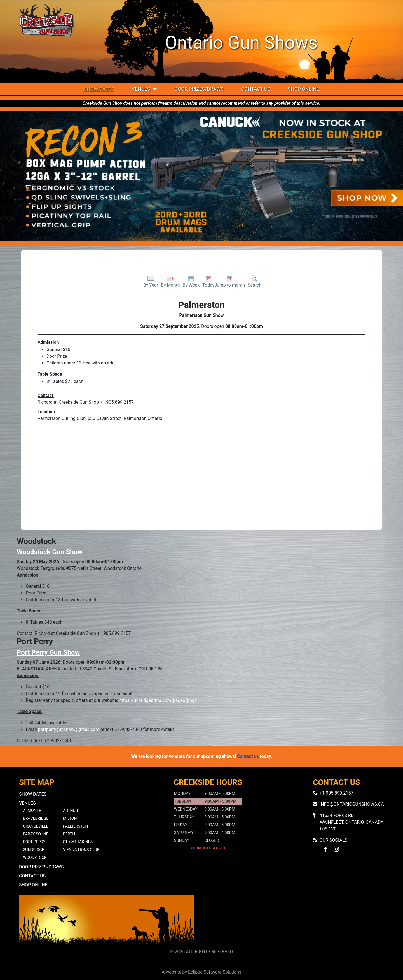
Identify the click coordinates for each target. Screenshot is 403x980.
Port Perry (34, 842)
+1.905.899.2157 (337, 793)
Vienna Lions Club (81, 850)
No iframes (296, 921)
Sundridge (34, 850)
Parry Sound (36, 834)
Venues (141, 89)
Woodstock (35, 858)
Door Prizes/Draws (199, 89)
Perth (69, 834)
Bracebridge (36, 818)
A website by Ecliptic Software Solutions (201, 972)
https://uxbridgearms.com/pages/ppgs (158, 700)
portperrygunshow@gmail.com (69, 729)
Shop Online (303, 89)
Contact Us (256, 89)
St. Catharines (78, 842)
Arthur (70, 811)
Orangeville (36, 826)
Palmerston (75, 826)
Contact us (248, 756)
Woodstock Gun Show (50, 552)
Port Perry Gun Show (48, 652)
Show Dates (99, 89)
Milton (70, 818)
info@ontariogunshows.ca (352, 804)
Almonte (32, 811)
